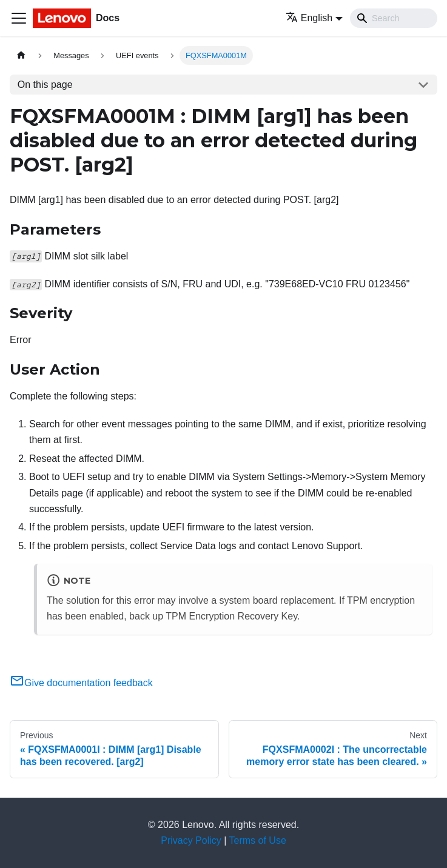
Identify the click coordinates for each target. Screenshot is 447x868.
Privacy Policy (191, 840)
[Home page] (21, 55)
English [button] (309, 18)
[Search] (394, 18)
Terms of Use (258, 840)
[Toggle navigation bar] (19, 18)
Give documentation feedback (81, 683)
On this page (45, 85)
